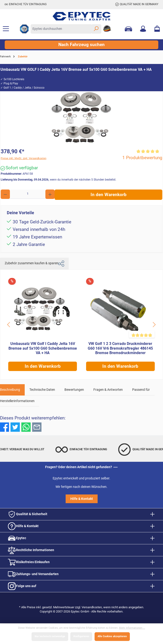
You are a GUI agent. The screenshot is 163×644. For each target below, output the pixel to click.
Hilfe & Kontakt (82, 499)
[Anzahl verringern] (5, 194)
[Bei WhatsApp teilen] (26, 427)
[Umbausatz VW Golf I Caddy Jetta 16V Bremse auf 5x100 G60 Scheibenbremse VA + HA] (43, 308)
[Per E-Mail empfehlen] (37, 427)
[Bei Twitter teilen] (15, 427)
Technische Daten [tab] (42, 390)
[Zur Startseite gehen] (81, 16)
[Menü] (6, 29)
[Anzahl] (28, 194)
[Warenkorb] (157, 29)
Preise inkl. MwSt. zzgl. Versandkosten (24, 158)
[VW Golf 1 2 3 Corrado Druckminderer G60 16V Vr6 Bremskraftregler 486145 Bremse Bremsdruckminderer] (120, 308)
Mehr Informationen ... (132, 628)
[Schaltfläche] (9, 325)
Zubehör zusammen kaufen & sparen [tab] (34, 264)
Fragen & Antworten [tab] (108, 390)
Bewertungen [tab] (74, 390)
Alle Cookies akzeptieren (112, 636)
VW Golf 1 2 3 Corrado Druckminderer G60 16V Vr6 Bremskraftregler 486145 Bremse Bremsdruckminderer (120, 348)
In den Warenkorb (109, 195)
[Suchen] (96, 29)
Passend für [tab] (141, 390)
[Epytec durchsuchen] (61, 29)
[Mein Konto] (143, 29)
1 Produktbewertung (142, 158)
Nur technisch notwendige (50, 636)
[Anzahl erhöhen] (50, 194)
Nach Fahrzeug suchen (81, 45)
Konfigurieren (81, 636)
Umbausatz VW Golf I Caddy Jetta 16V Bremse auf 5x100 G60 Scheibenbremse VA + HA (43, 348)
